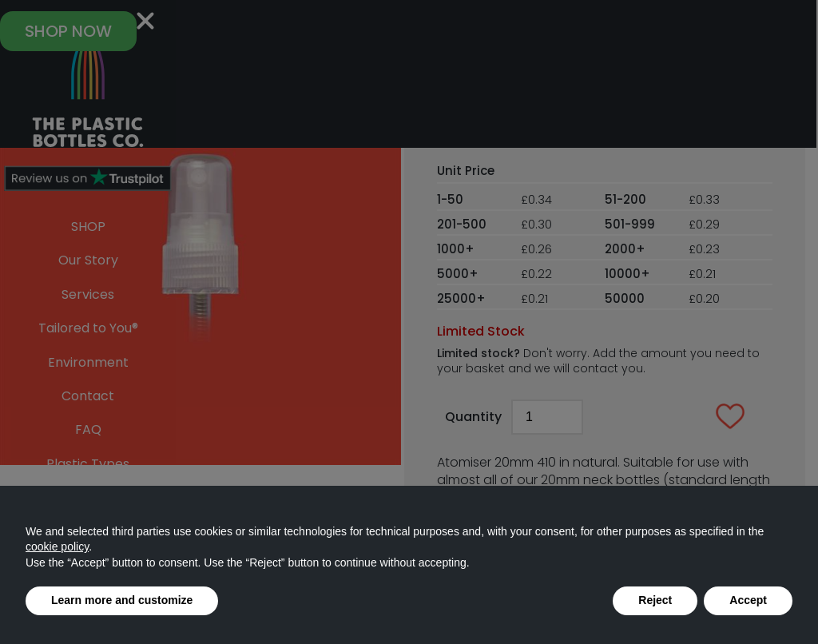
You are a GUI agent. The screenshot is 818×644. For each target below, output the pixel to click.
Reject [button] (655, 600)
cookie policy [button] (57, 547)
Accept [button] (748, 600)
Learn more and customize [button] (122, 600)
